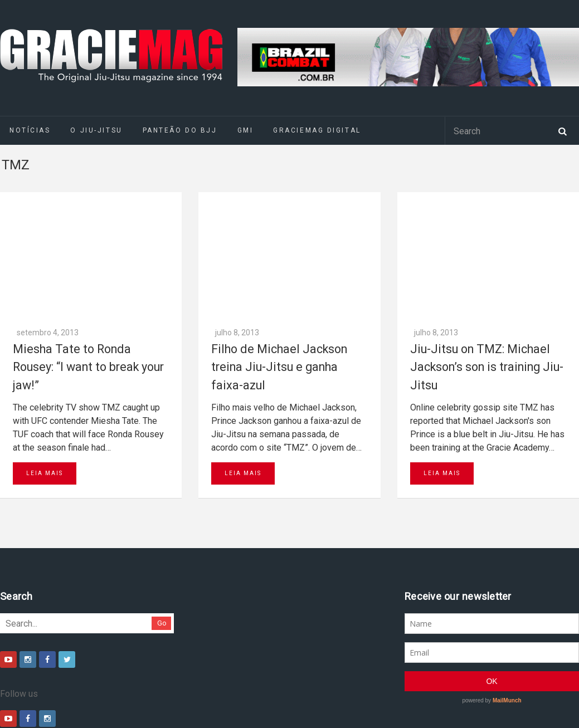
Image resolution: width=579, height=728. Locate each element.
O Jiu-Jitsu (96, 130)
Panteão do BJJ (180, 130)
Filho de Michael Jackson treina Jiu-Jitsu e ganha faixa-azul (279, 245)
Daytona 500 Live (35, 710)
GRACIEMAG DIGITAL (317, 130)
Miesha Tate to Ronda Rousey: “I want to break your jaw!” (88, 245)
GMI (245, 130)
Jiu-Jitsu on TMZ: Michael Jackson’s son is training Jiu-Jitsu (487, 245)
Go (162, 502)
